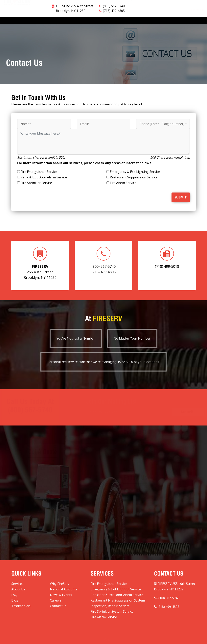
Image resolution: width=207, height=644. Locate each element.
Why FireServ (26, 12)
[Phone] (163, 116)
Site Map (103, 630)
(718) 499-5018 (146, 462)
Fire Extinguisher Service (109, 576)
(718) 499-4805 (114, 3)
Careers (157, 12)
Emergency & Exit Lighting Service (116, 581)
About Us (46, 12)
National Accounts (86, 12)
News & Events (124, 12)
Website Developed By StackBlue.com (139, 638)
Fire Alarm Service (104, 609)
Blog (142, 12)
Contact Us (198, 12)
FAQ (107, 12)
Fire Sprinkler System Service (112, 603)
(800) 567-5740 (139, 453)
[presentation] (40, 187)
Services (7, 12)
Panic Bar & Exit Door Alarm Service (117, 587)
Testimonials (176, 12)
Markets (63, 12)
